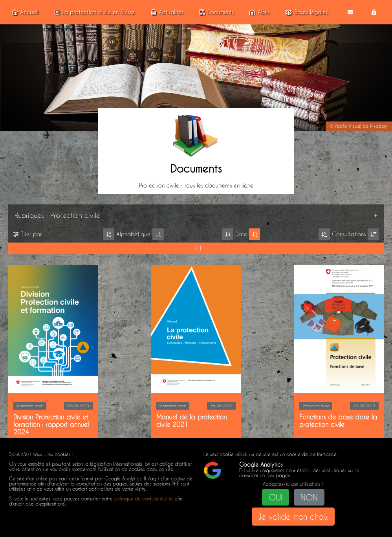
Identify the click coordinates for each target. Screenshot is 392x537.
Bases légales (305, 12)
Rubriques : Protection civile (57, 215)
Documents (215, 12)
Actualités (166, 12)
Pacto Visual (348, 126)
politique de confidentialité (144, 499)
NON (309, 497)
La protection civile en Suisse (93, 12)
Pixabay (379, 126)
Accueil (24, 12)
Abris (258, 12)
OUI (276, 497)
